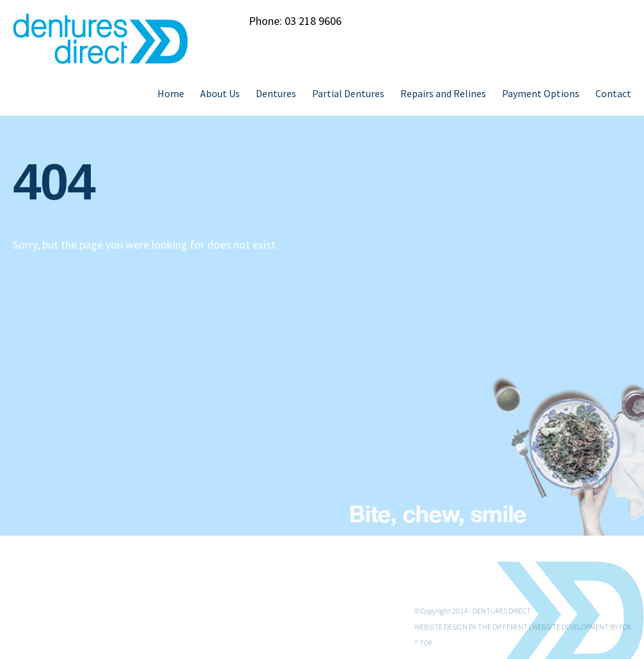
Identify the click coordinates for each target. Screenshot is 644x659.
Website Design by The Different (471, 627)
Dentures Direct (502, 611)
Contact (613, 93)
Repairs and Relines (443, 93)
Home (171, 93)
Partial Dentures (348, 93)
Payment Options (541, 93)
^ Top (423, 643)
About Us (220, 93)
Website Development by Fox (582, 627)
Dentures (276, 93)
